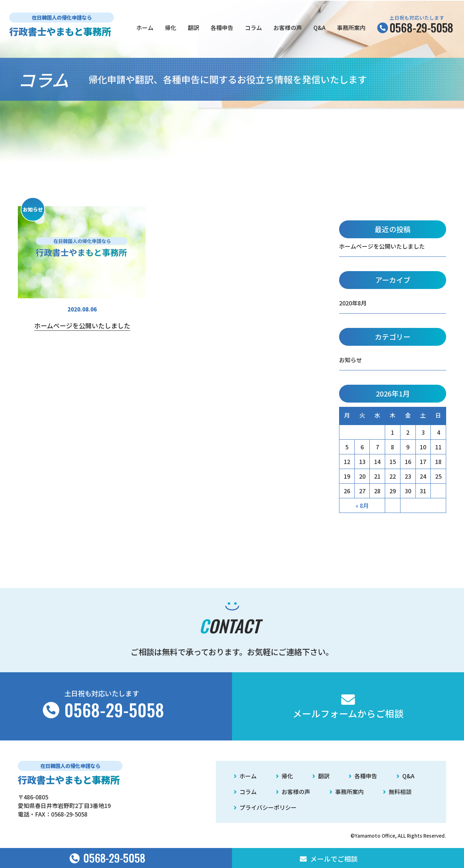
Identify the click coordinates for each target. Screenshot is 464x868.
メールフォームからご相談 (348, 706)
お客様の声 (288, 28)
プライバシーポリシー (265, 807)
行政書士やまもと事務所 (60, 31)
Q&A (319, 28)
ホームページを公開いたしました (382, 246)
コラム (253, 28)
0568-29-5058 (69, 814)
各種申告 (222, 28)
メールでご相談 (329, 859)
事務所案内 (351, 28)
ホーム (145, 28)
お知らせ (350, 360)
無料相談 (397, 792)
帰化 (171, 28)
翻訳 (193, 28)
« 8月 (362, 505)
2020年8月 (353, 303)
